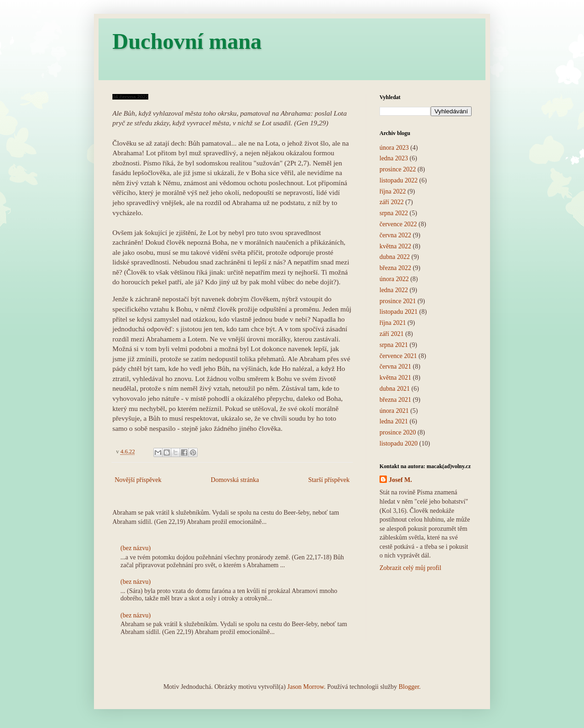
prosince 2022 (398, 169)
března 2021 (395, 400)
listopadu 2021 (399, 312)
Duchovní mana (187, 41)
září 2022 (391, 202)
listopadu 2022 (399, 180)
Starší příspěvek (329, 480)
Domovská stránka (235, 480)
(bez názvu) (136, 548)
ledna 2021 (394, 421)
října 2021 (393, 323)
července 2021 (398, 356)
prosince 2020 (398, 432)
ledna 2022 (394, 290)
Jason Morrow (306, 687)
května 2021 (395, 378)
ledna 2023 (394, 158)
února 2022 (394, 279)
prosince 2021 (398, 301)
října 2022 (393, 191)
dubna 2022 (395, 257)
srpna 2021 (394, 345)
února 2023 (394, 148)
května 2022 (395, 246)
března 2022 (395, 268)
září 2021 (391, 334)
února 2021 (394, 411)
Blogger (409, 687)
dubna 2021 (395, 389)
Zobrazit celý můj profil (410, 568)
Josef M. (400, 480)
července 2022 (398, 224)
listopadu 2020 (399, 443)
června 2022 (395, 235)
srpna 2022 (394, 213)
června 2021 (395, 367)
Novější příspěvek (138, 480)
